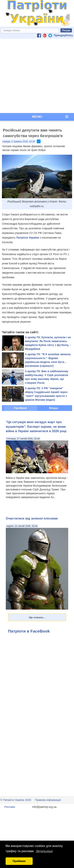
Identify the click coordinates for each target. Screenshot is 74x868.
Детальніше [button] (44, 851)
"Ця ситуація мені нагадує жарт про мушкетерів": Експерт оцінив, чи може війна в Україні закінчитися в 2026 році (36, 426)
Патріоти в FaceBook (29, 631)
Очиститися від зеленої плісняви (32, 518)
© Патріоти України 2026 (16, 800)
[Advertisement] (36, 76)
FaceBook (20, 408)
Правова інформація (48, 800)
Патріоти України (28, 238)
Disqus (54, 408)
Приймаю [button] (19, 861)
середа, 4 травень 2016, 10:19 (19, 142)
